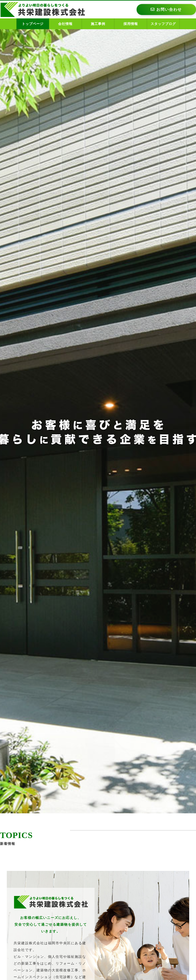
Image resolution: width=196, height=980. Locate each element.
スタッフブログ (163, 24)
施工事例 (98, 24)
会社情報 (65, 24)
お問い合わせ (166, 10)
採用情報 (131, 24)
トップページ (33, 24)
